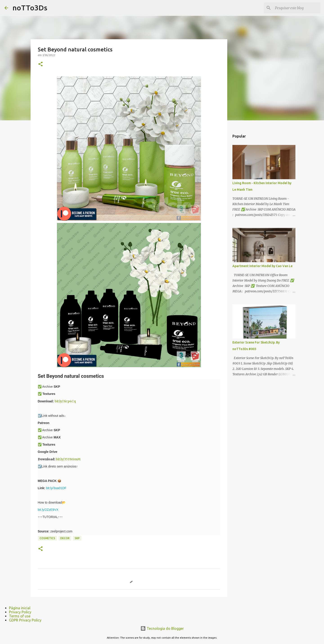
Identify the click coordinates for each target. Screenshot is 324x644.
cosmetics (47, 538)
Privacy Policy (20, 612)
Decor (65, 538)
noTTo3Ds (30, 8)
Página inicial (20, 608)
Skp (77, 538)
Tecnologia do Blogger (162, 628)
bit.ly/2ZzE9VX (48, 510)
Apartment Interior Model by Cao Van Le (262, 266)
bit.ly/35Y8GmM (68, 459)
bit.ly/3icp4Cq (65, 401)
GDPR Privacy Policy (25, 620)
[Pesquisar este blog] (297, 8)
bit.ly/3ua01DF (56, 488)
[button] (40, 64)
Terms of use (20, 616)
